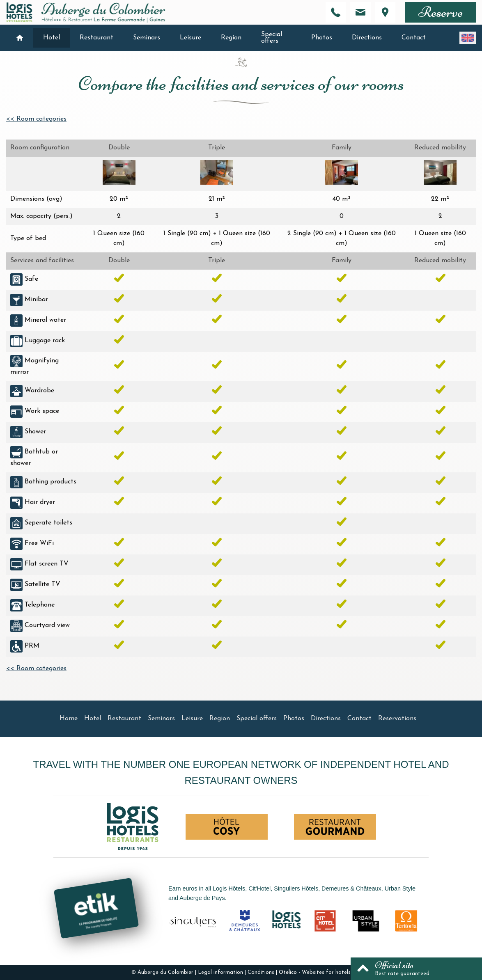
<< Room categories (36, 119)
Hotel (52, 38)
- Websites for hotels (315, 972)
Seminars (147, 38)
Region (231, 38)
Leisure (191, 38)
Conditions (261, 972)
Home (69, 719)
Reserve (441, 12)
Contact (414, 38)
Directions (367, 38)
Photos (322, 38)
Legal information (220, 972)
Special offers (272, 38)
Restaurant (96, 38)
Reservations (397, 719)
